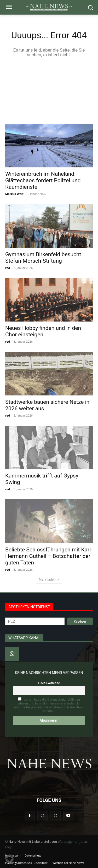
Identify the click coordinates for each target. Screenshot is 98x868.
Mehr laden (49, 579)
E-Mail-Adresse (49, 683)
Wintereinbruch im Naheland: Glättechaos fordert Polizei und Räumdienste (43, 180)
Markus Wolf (14, 194)
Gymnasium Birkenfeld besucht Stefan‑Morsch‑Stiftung (43, 258)
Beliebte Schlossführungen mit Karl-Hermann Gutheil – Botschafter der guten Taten (49, 556)
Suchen (80, 622)
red (8, 268)
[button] (9, 859)
